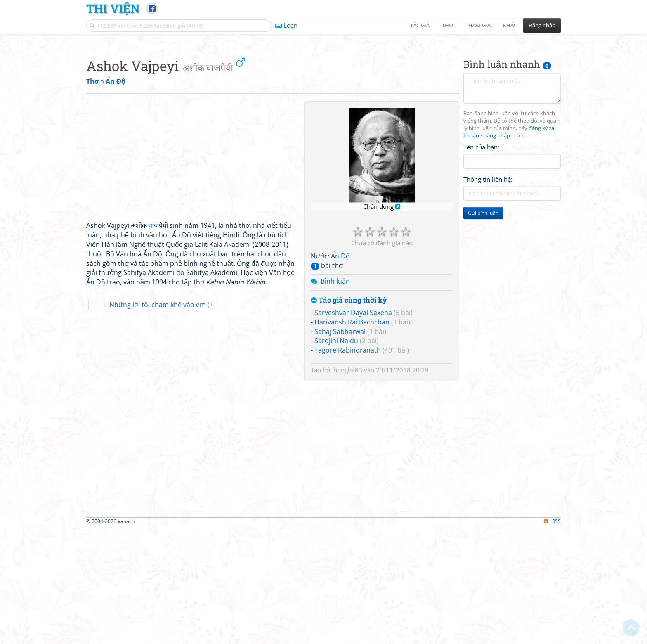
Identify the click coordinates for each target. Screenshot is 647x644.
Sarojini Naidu (336, 456)
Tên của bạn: (481, 263)
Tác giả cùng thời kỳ (349, 416)
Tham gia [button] (478, 25)
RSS (552, 637)
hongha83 (348, 485)
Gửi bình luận (483, 328)
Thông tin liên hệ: (488, 295)
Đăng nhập (542, 25)
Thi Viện (113, 8)
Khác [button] (510, 25)
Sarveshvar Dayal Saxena (353, 428)
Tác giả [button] (420, 25)
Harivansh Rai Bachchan (352, 438)
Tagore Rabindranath (348, 466)
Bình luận (335, 397)
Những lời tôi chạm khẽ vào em (158, 420)
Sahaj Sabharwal (340, 447)
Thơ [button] (447, 25)
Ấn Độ (340, 372)
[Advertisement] (323, 97)
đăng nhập (497, 251)
